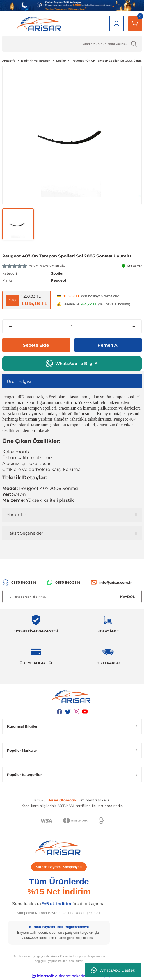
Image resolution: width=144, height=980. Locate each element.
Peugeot (59, 280)
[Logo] (40, 24)
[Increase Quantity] (134, 326)
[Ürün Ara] (72, 44)
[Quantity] (72, 326)
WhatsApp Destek (113, 970)
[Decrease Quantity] (10, 326)
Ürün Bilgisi (19, 381)
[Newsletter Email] (72, 597)
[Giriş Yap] (116, 24)
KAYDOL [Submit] (127, 597)
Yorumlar (16, 515)
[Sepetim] (135, 24)
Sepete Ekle (36, 345)
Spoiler (57, 273)
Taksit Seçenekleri (26, 533)
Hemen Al (108, 345)
